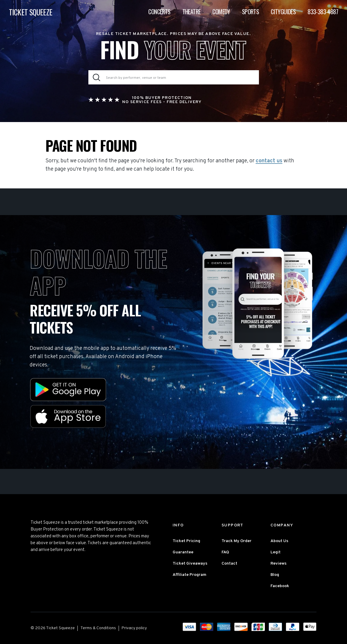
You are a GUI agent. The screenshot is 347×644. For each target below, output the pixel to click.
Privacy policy (134, 628)
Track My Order (237, 541)
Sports (250, 12)
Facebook (280, 586)
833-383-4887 (323, 12)
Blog (275, 575)
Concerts (159, 12)
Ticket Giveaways (190, 564)
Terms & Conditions (98, 628)
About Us (279, 541)
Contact (229, 564)
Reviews (278, 564)
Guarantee (183, 552)
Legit (276, 552)
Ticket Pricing (186, 541)
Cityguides (283, 12)
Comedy (221, 12)
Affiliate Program (190, 575)
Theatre (192, 12)
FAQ (225, 552)
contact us (269, 161)
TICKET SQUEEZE (31, 12)
